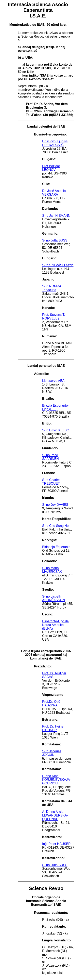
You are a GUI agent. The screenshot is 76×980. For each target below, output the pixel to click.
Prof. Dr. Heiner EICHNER (53, 728)
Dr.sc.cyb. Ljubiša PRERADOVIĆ (55, 143)
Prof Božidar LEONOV (51, 168)
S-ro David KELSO (56, 430)
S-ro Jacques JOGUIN (52, 753)
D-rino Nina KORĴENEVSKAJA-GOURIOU (57, 780)
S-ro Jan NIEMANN (56, 216)
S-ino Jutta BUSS (55, 240)
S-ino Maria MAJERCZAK (52, 570)
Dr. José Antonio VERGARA (54, 193)
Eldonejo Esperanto (56, 547)
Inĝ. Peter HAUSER (56, 844)
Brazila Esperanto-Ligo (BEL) (56, 407)
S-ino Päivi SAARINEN (50, 457)
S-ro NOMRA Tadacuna (52, 288)
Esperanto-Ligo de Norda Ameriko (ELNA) (55, 625)
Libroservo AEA (53, 381)
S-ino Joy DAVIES (55, 505)
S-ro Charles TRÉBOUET (51, 482)
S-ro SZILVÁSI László (58, 265)
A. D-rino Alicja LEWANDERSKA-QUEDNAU (55, 815)
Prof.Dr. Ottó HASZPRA (51, 703)
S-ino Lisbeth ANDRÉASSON (54, 598)
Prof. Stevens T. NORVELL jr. (54, 317)
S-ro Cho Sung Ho (55, 526)
